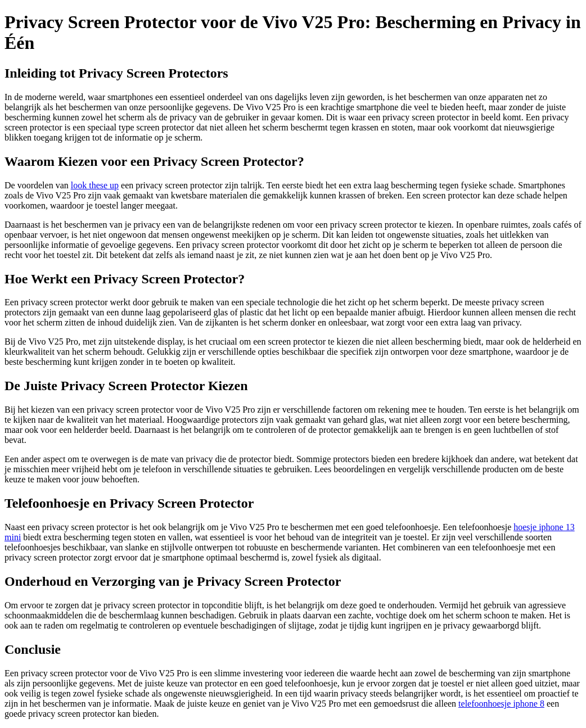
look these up (95, 185)
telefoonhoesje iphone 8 (501, 704)
